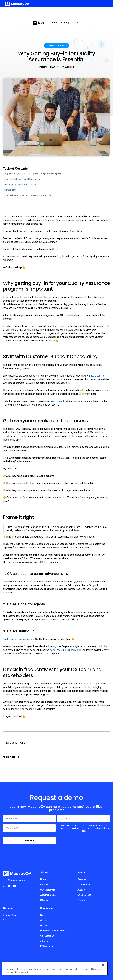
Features (82, 879)
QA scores (81, 582)
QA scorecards (57, 401)
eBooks (44, 941)
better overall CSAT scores (64, 650)
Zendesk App (9, 915)
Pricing (81, 900)
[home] (16, 4)
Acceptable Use (48, 895)
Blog (43, 915)
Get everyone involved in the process (20, 184)
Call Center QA (47, 936)
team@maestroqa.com (15, 880)
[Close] (103, 965)
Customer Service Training (17, 639)
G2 (4, 920)
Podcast (44, 926)
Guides (44, 920)
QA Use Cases (84, 895)
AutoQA (81, 890)
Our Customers (48, 890)
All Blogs (66, 23)
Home (54, 23)
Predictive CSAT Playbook (53, 931)
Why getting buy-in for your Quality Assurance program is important (33, 173)
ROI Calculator (47, 946)
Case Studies (84, 885)
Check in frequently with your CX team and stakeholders (28, 195)
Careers (44, 885)
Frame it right (10, 190)
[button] (104, 4)
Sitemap (44, 900)
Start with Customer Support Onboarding (22, 179)
